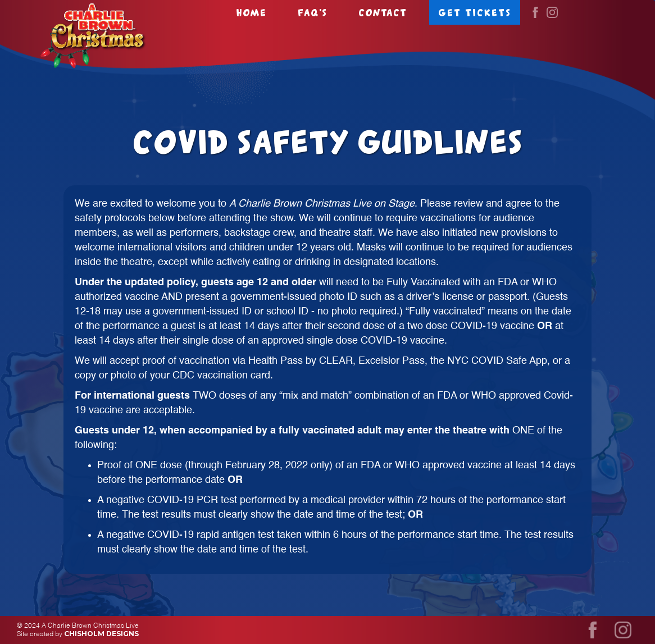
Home (251, 12)
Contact (383, 12)
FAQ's (312, 12)
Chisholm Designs (101, 634)
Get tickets (475, 12)
